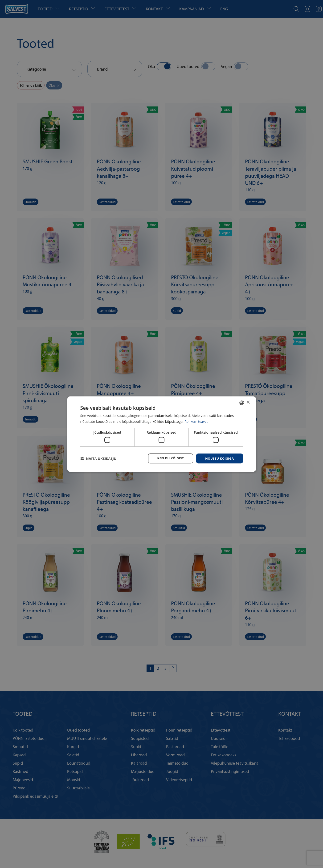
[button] (98, 458)
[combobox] (242, 402)
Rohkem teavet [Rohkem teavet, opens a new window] (197, 421)
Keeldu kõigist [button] (168, 458)
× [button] (248, 402)
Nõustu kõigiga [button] (219, 458)
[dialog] (162, 434)
